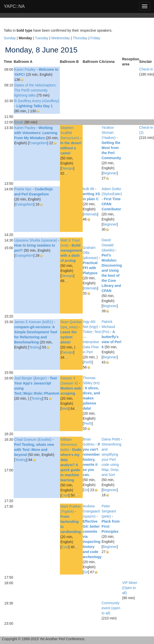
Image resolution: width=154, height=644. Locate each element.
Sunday (10, 38)
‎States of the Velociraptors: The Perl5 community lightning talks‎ (35, 90)
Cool (65, 495)
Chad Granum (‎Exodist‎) (33, 439)
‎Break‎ (19, 122)
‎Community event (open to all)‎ (111, 608)
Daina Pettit (111, 439)
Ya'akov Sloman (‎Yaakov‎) (109, 133)
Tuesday (42, 38)
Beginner (110, 173)
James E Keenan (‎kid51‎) (34, 322)
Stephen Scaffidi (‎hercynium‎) (70, 133)
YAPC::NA (14, 6)
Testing (34, 347)
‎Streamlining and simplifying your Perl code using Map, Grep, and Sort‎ (112, 459)
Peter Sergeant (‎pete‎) (109, 511)
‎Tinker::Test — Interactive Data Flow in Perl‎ (92, 342)
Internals (91, 214)
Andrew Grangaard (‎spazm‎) (91, 511)
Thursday (80, 38)
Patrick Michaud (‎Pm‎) (108, 327)
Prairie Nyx (23, 189)
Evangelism (38, 143)
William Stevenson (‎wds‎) (69, 445)
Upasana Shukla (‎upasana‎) (36, 240)
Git (86, 490)
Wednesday (61, 38)
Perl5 (88, 362)
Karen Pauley (25, 69)
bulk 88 (88, 189)
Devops (67, 168)
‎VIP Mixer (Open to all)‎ (130, 588)
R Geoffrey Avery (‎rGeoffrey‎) (37, 101)
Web (65, 409)
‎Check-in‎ (146, 69)
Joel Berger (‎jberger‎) (30, 378)
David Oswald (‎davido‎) (108, 245)
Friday (95, 38)
